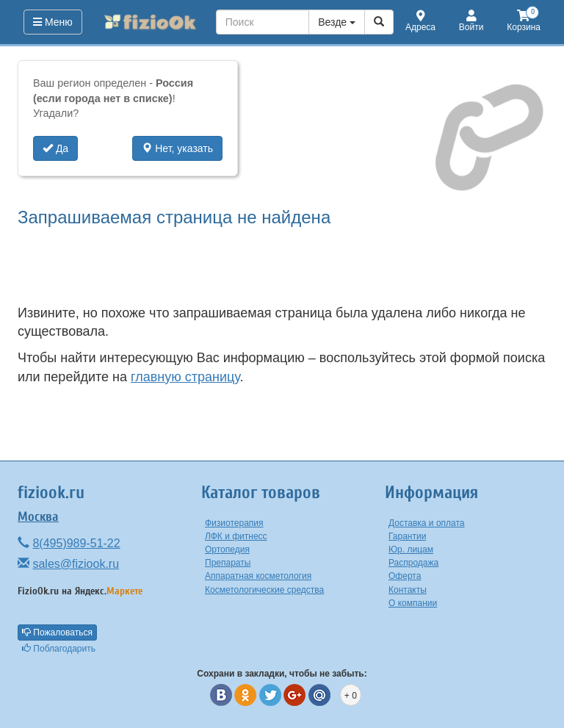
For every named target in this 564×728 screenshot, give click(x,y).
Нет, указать (177, 148)
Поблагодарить (59, 649)
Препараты (228, 563)
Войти (471, 22)
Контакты (408, 590)
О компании (413, 603)
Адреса (420, 22)
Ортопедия (227, 549)
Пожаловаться (57, 633)
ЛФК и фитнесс (236, 536)
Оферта (405, 576)
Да (55, 148)
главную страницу (185, 377)
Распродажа (413, 563)
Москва (38, 517)
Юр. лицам (411, 549)
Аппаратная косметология (258, 576)
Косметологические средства (264, 590)
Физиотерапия (234, 523)
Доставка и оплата (427, 523)
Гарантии (407, 536)
